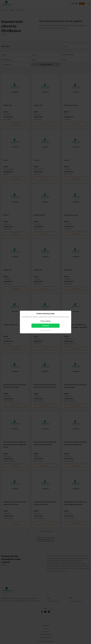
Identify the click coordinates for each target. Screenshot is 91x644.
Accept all (45, 326)
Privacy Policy (48, 330)
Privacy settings (46, 321)
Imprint (42, 330)
